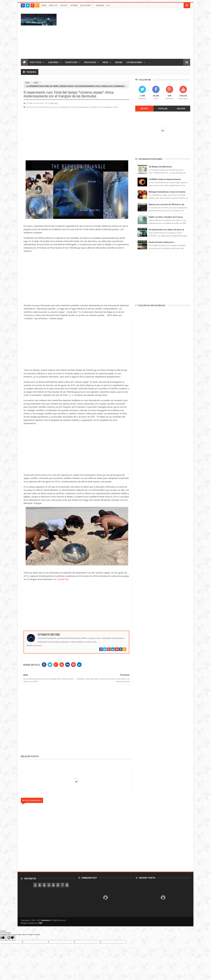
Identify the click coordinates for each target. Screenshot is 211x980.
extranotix (45, 920)
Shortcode (71, 62)
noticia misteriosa (42, 107)
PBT (41, 923)
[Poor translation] (11, 938)
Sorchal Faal (63, 579)
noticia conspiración (61, 107)
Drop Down (85, 5)
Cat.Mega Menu (134, 62)
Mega (105, 62)
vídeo (36, 83)
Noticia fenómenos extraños (85, 107)
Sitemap (74, 5)
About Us (53, 5)
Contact (64, 5)
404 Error (100, 5)
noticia (30, 107)
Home (44, 5)
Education (90, 62)
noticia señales (106, 107)
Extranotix (38, 646)
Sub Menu (53, 62)
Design (119, 62)
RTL (108, 5)
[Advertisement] (137, 33)
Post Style (36, 62)
